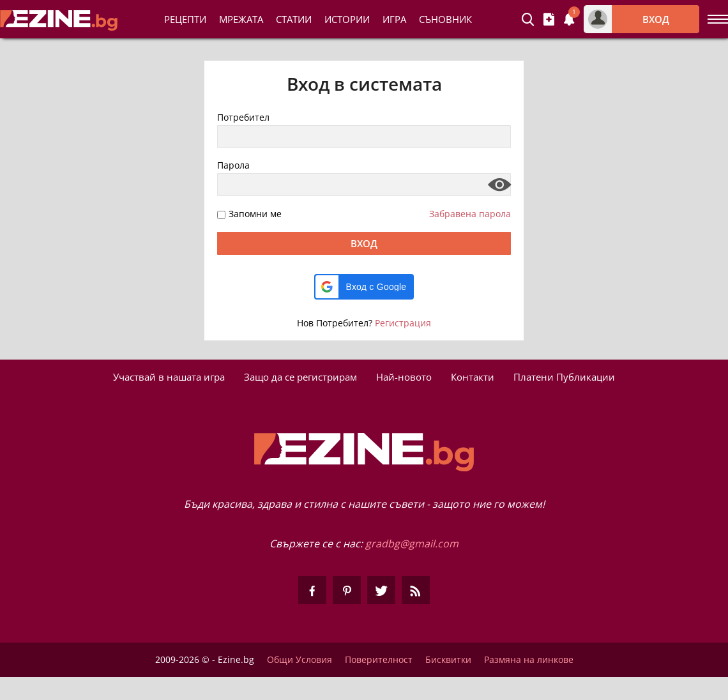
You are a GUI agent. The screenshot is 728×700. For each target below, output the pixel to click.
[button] (364, 287)
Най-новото (404, 377)
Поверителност (379, 660)
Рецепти (185, 19)
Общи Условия (300, 660)
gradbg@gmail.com (412, 544)
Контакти (473, 377)
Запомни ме (255, 214)
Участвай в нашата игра (169, 377)
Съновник (445, 19)
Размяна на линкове (529, 660)
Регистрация (403, 323)
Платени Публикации (564, 377)
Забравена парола (470, 214)
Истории (347, 19)
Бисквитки (448, 660)
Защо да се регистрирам (300, 377)
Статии (294, 19)
